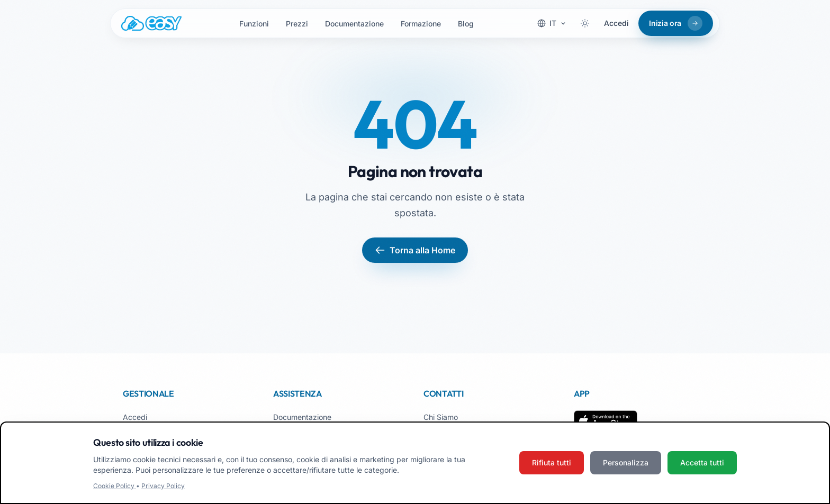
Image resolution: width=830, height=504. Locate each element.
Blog (466, 24)
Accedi (616, 23)
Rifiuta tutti (552, 462)
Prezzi (297, 24)
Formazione (421, 24)
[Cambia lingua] (552, 23)
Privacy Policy (163, 486)
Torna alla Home (415, 250)
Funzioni (254, 24)
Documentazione (354, 24)
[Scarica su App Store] (606, 421)
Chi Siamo (441, 417)
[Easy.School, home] (151, 23)
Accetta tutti (702, 462)
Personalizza (626, 462)
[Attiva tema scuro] (585, 23)
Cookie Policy (115, 486)
